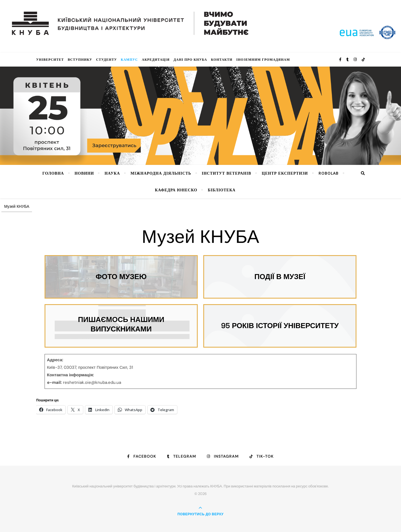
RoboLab (329, 173)
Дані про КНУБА (190, 59)
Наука (112, 173)
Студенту (107, 59)
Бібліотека (222, 190)
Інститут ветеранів (227, 173)
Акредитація (156, 59)
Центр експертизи (285, 173)
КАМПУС (129, 59)
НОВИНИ (84, 173)
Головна (53, 173)
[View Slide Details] (200, 116)
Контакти (222, 59)
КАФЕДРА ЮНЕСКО (176, 190)
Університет (50, 59)
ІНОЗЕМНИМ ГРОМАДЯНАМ (263, 59)
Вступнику (80, 59)
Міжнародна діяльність (161, 173)
